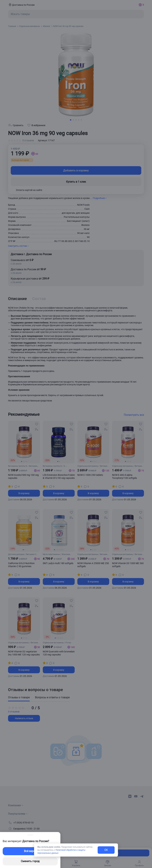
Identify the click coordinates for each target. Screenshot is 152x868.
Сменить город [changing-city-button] (30, 861)
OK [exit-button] (106, 850)
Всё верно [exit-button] (30, 851)
